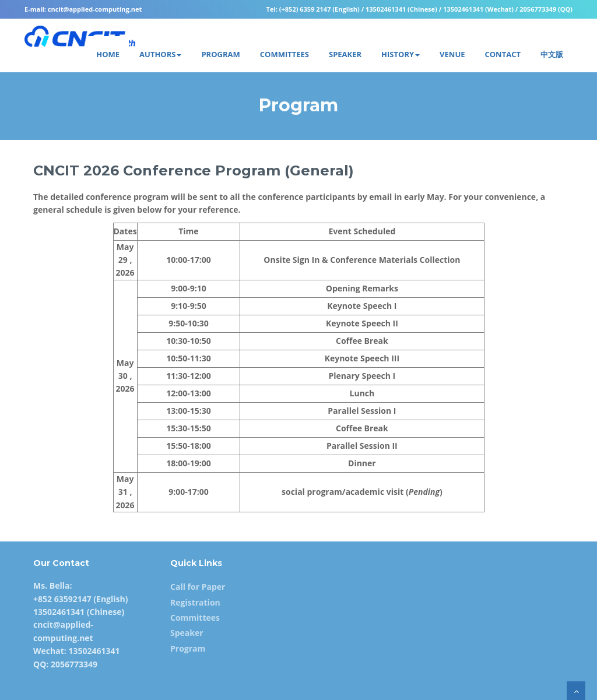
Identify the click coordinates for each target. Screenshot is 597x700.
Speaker (187, 633)
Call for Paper (198, 587)
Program (188, 648)
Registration (195, 602)
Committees (195, 618)
